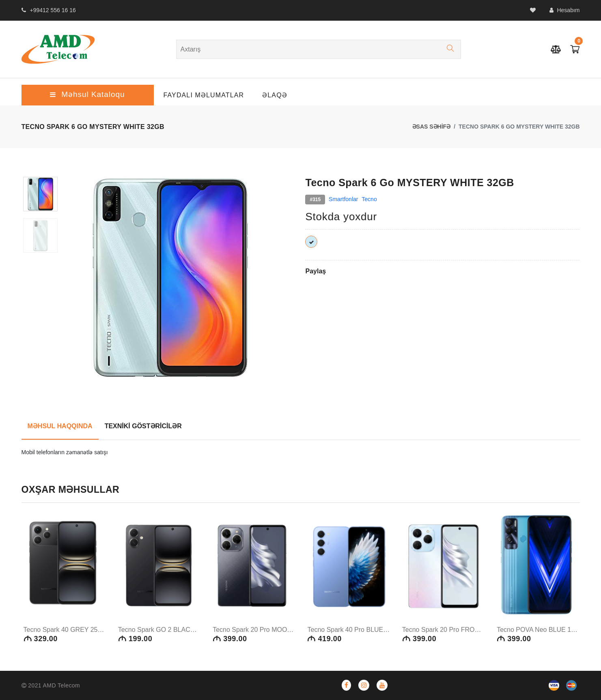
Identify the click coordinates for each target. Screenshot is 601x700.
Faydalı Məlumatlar (204, 95)
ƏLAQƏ (275, 95)
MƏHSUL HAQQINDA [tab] (60, 426)
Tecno (369, 199)
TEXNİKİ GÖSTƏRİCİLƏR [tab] (143, 426)
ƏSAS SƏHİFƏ (432, 127)
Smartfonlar (343, 199)
